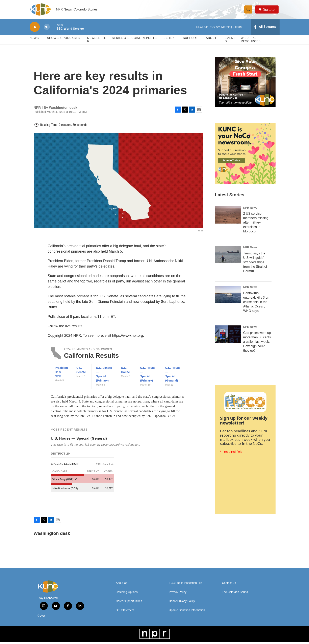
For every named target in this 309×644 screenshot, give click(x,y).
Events (230, 42)
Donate (269, 11)
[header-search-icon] (249, 11)
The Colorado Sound (235, 594)
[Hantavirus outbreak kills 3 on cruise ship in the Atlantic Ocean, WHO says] (228, 297)
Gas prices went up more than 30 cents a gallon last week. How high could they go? (257, 344)
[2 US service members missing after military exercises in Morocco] (228, 217)
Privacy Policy (178, 594)
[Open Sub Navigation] (33, 47)
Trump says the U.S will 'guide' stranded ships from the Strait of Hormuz (255, 265)
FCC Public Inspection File (186, 585)
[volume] (47, 29)
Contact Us (229, 585)
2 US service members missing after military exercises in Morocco (256, 225)
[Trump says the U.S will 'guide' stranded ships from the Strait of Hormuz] (228, 257)
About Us (122, 585)
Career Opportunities (129, 603)
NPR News (250, 210)
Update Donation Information (187, 612)
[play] (35, 29)
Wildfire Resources (251, 42)
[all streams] (265, 29)
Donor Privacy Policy (182, 603)
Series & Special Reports (134, 40)
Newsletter (97, 42)
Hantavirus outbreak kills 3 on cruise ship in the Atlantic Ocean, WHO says (256, 304)
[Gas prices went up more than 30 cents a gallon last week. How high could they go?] (228, 337)
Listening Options (127, 594)
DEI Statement (125, 612)
